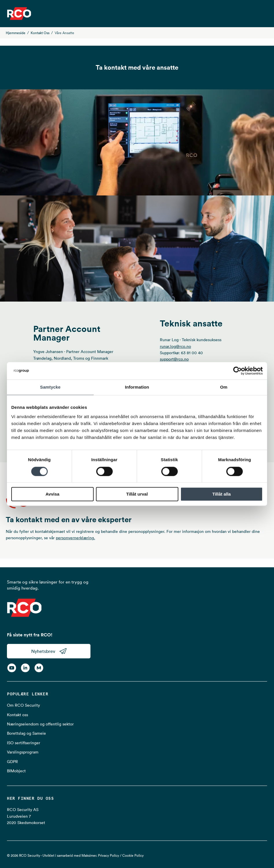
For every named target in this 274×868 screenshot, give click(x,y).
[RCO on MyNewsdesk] (39, 668)
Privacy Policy (109, 855)
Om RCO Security (23, 705)
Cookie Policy (133, 855)
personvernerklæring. (75, 538)
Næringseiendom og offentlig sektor (40, 724)
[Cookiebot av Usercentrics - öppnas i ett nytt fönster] (237, 371)
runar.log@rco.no (175, 346)
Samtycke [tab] (50, 387)
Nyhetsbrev (49, 651)
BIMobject (16, 771)
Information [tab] (137, 387)
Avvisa (53, 494)
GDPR (12, 762)
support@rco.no (174, 359)
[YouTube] (12, 668)
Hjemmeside (16, 33)
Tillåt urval (137, 494)
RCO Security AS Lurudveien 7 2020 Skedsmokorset (26, 816)
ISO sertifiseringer (24, 743)
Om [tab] (224, 387)
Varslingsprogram (23, 752)
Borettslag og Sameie (26, 733)
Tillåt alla (222, 494)
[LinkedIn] (25, 668)
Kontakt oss (40, 33)
